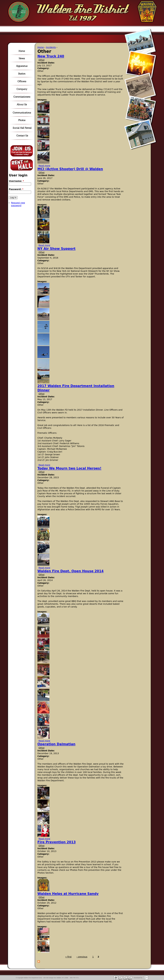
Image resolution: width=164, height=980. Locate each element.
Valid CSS (130, 978)
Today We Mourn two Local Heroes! (69, 468)
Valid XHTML (121, 978)
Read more (44, 166)
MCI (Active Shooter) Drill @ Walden (70, 169)
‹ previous (82, 957)
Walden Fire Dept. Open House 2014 (71, 571)
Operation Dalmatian (56, 744)
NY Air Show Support (56, 249)
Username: (16, 181)
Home (41, 47)
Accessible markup (125, 978)
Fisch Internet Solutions (146, 978)
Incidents (51, 47)
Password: (16, 189)
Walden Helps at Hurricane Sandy (68, 894)
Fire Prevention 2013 (57, 842)
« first (68, 957)
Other (42, 60)
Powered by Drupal (116, 978)
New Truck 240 (51, 56)
